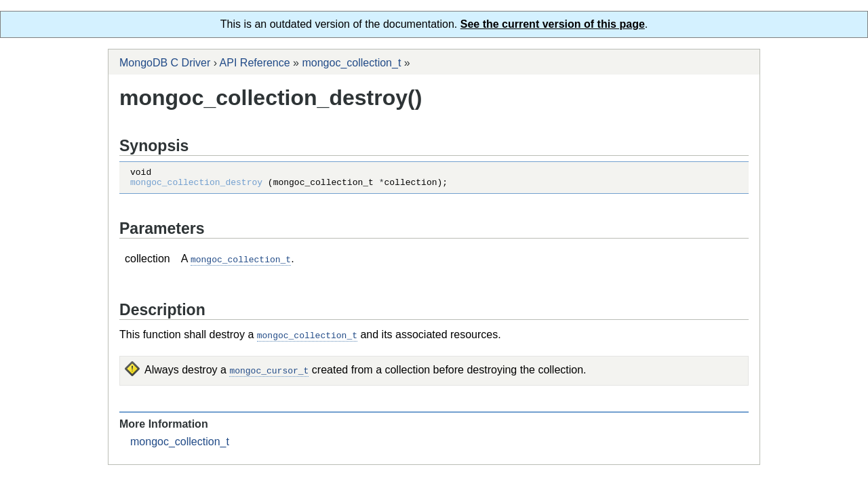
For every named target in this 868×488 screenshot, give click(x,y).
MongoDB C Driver (165, 63)
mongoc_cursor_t (269, 373)
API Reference (255, 63)
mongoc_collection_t (351, 63)
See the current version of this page (553, 24)
